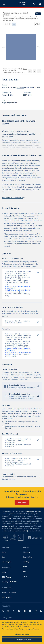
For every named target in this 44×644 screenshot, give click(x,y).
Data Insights (7, 571)
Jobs (25, 581)
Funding (26, 571)
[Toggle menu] (4, 4)
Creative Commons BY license (15, 239)
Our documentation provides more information (24, 421)
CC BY (23, 72)
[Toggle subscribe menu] (40, 4)
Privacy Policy (18, 629)
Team (25, 576)
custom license (7, 535)
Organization (28, 566)
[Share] (34, 71)
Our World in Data (22, 4)
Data (4, 566)
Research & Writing (9, 601)
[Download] (30, 71)
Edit (39, 24)
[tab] (5, 24)
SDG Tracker (6, 586)
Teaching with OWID (9, 591)
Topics (4, 561)
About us (26, 561)
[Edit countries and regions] (38, 24)
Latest (4, 581)
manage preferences (32, 629)
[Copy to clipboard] (35, 273)
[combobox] (34, 4)
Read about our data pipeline (13, 198)
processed (20, 87)
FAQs (26, 540)
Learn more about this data (15, 70)
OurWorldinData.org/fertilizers (12, 72)
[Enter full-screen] (39, 71)
